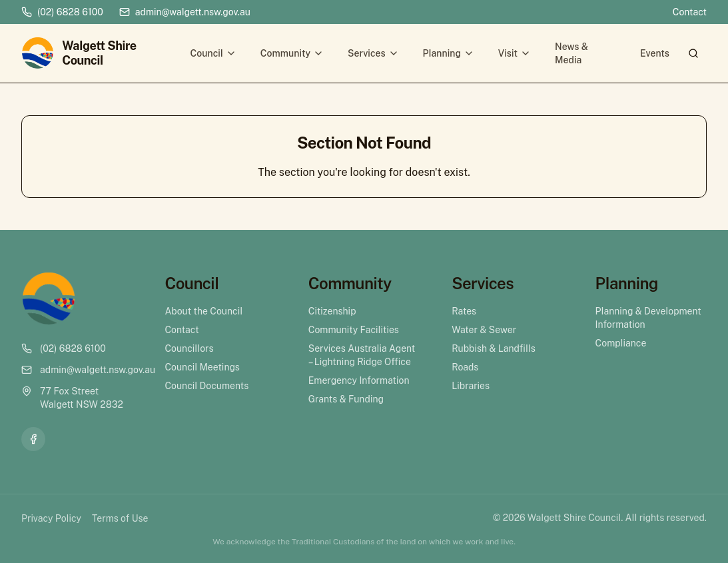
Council (213, 53)
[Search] (693, 53)
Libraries (471, 386)
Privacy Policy (51, 518)
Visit (515, 53)
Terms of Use (120, 518)
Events (655, 53)
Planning (449, 53)
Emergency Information (359, 380)
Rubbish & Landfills (494, 348)
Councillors (189, 348)
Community (292, 53)
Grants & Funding (346, 399)
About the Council (203, 311)
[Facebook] (33, 439)
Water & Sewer (484, 330)
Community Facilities (354, 330)
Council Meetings (202, 367)
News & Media (571, 53)
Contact (690, 12)
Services (373, 53)
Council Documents (206, 386)
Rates (464, 311)
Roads (465, 367)
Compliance (621, 343)
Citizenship (332, 311)
